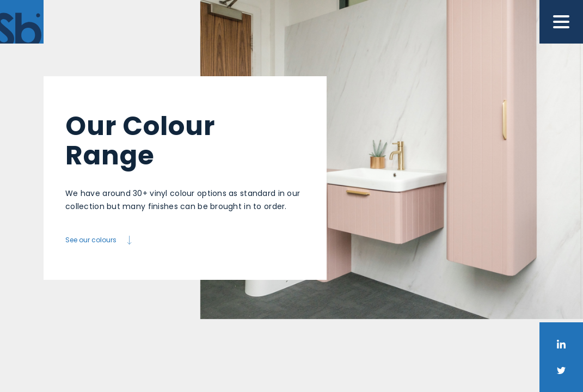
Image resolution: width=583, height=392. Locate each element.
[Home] (22, 22)
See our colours (100, 240)
